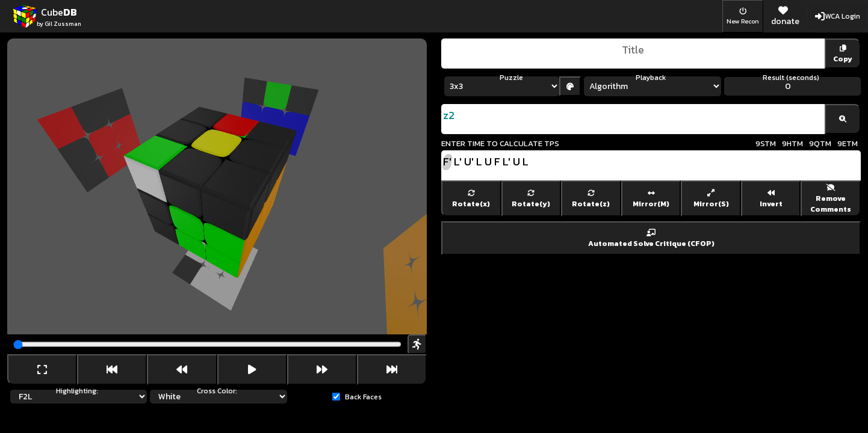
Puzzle (511, 78)
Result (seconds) (791, 78)
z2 (633, 119)
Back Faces (363, 397)
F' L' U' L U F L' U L (651, 165)
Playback (651, 78)
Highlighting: (77, 391)
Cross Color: (217, 391)
